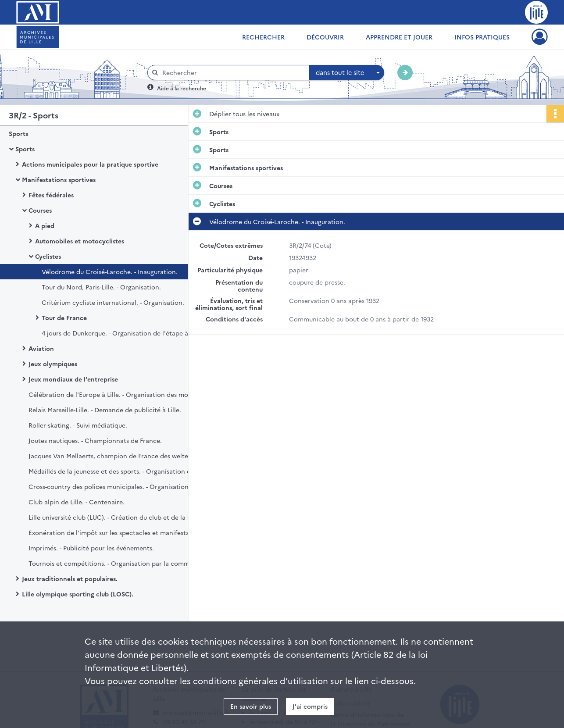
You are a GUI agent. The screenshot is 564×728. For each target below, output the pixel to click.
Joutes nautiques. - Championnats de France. (95, 440)
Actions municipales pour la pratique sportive (90, 164)
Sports (18, 133)
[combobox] (347, 73)
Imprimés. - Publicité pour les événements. (91, 548)
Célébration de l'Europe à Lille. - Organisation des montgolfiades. (116, 394)
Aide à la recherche (182, 88)
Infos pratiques (482, 37)
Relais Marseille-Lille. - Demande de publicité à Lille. (105, 410)
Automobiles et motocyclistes (80, 241)
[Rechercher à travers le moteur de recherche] (233, 73)
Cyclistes (48, 256)
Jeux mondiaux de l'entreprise (73, 379)
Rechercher (263, 37)
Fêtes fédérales (51, 195)
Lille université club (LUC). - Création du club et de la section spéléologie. (116, 517)
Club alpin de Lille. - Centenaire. (77, 502)
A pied (45, 225)
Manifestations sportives (59, 179)
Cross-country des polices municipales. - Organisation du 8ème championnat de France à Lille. (116, 486)
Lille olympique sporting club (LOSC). (78, 594)
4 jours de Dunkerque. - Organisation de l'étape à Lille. (123, 333)
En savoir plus (251, 706)
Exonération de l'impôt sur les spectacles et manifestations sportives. (116, 532)
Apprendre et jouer (399, 37)
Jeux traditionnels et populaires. (70, 578)
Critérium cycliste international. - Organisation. (113, 302)
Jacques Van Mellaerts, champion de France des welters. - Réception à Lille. (116, 456)
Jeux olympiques (53, 364)
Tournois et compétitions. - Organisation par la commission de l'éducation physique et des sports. (116, 563)
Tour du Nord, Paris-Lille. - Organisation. (101, 287)
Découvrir (325, 37)
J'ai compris (310, 706)
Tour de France (64, 318)
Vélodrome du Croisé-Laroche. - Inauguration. (110, 271)
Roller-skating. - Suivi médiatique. (78, 425)
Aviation (41, 348)
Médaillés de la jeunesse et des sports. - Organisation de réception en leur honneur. (116, 471)
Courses (40, 210)
